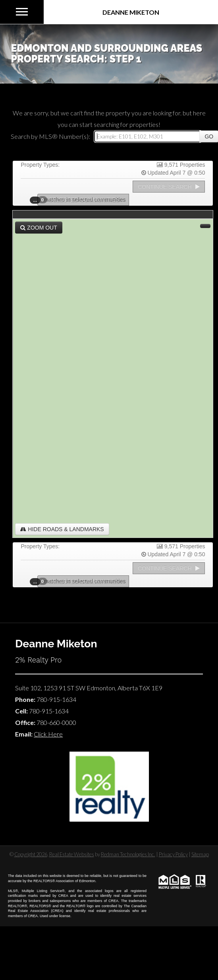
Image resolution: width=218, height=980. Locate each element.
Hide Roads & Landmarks (62, 529)
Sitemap (200, 854)
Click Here (48, 734)
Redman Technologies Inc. (128, 854)
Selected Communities (81, 200)
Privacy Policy (173, 854)
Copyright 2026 (31, 854)
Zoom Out (39, 228)
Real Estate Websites (72, 854)
